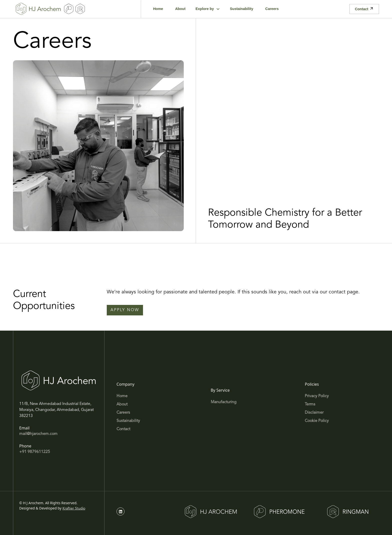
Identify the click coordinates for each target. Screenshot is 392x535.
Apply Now (125, 310)
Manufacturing (224, 402)
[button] (208, 9)
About (122, 404)
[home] (38, 9)
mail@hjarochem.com (38, 434)
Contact (123, 429)
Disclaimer (314, 413)
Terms (310, 404)
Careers (123, 413)
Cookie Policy (317, 421)
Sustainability (128, 421)
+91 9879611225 (35, 452)
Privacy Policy (317, 396)
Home (122, 396)
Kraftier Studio (74, 508)
